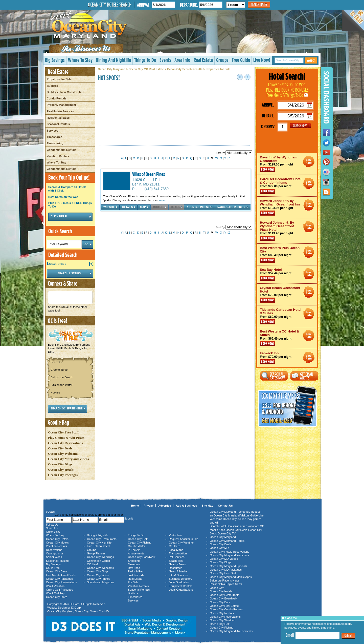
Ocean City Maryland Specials (228, 566)
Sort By (234, 153)
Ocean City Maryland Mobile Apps (231, 577)
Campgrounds (55, 553)
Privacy (149, 506)
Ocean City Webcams (63, 454)
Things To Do (145, 60)
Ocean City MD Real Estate (146, 69)
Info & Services (178, 575)
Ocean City (82, 611)
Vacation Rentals (58, 156)
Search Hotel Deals (222, 526)
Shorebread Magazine (101, 582)
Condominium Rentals (62, 150)
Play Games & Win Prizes (66, 438)
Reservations (54, 550)
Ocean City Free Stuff (63, 432)
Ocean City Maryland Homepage (230, 512)
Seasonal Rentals (58, 124)
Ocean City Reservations (65, 443)
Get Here (175, 546)
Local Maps (176, 550)
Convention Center (99, 561)
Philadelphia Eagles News (226, 584)
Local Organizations (181, 590)
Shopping (134, 561)
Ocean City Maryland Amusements (231, 631)
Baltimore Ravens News (225, 580)
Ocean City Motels (57, 543)
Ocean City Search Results (185, 69)
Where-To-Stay (56, 162)
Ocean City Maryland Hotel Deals (309, 162)
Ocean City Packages (63, 475)
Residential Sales (58, 118)
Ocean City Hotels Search (110, 5)
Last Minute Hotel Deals (61, 575)
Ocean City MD (99, 611)
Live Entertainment (99, 546)
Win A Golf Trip (55, 593)
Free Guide (241, 60)
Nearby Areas (177, 564)
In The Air (134, 550)
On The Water (136, 546)
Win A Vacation (55, 586)
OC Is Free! (53, 568)
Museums (134, 564)
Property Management (61, 105)
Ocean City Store (57, 597)
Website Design (57, 608)
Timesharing (55, 143)
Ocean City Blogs (60, 464)
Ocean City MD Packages (226, 570)
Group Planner (96, 553)
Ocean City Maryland (112, 69)
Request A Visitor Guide (184, 539)
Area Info (182, 60)
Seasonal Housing (57, 561)
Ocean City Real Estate (224, 606)
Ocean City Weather (181, 543)
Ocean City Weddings (100, 557)
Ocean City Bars (220, 602)
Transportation (178, 553)
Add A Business (187, 506)
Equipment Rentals (181, 586)
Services (52, 131)
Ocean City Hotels (61, 470)
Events (165, 60)
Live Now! (262, 60)
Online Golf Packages (59, 590)
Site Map (207, 506)
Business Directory (180, 579)
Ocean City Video (98, 575)
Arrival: (144, 5)
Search (311, 60)
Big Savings (55, 60)
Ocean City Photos (99, 579)
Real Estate (203, 60)
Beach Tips (176, 561)
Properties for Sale (59, 79)
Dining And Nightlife (113, 60)
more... (164, 200)
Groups (222, 60)
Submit (348, 636)
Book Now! (267, 170)
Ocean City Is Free (235, 519)
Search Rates (259, 4)
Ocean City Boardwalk (142, 557)
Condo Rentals (57, 98)
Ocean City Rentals (222, 613)
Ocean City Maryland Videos (68, 459)
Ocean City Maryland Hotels (227, 541)
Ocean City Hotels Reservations (230, 552)
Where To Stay (80, 60)
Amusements (136, 553)
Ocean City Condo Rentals (226, 609)
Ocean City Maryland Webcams (229, 555)
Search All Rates (274, 376)
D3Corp (75, 604)
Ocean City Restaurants (102, 539)
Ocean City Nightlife (99, 543)
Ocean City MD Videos (224, 559)
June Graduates (179, 582)
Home (135, 506)
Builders (52, 86)
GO (300, 126)
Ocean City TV (227, 533)
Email (290, 635)
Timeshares (54, 137)
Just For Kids (136, 575)
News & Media (178, 571)
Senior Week (54, 557)
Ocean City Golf (138, 539)
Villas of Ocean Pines (149, 174)
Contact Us (225, 506)
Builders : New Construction (65, 92)
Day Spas (134, 568)
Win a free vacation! (247, 526)
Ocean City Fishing (140, 543)
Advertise (165, 506)
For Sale (133, 582)
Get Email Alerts (304, 376)
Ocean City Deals (60, 448)
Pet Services (177, 557)
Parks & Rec (136, 571)
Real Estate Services (60, 111)
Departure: (189, 5)
